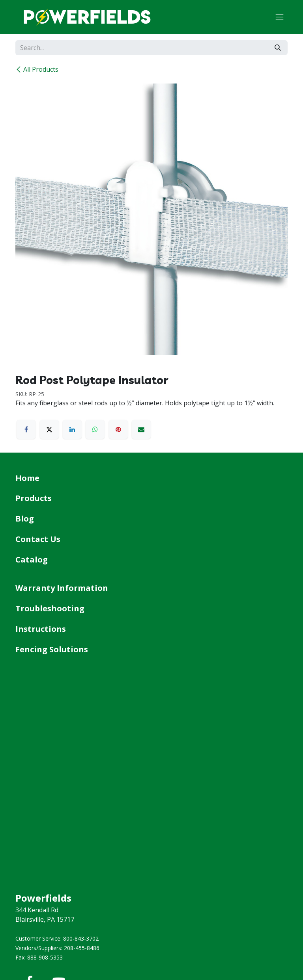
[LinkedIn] (72, 429)
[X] (49, 429)
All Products (37, 69)
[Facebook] (26, 429)
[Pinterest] (118, 429)
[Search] (278, 48)
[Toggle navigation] (280, 17)
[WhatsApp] (95, 429)
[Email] (141, 429)
